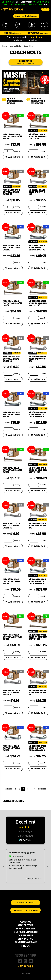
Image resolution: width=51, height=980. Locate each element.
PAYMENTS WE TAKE (25, 942)
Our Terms (25, 974)
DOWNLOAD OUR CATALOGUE (25, 910)
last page (8, 789)
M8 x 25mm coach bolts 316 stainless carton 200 (38, 136)
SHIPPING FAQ (26, 939)
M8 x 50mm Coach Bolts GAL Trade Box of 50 (11, 693)
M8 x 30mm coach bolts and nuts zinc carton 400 (37, 414)
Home (4, 46)
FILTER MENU (26, 62)
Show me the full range (26, 16)
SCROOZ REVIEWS (26, 929)
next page (42, 789)
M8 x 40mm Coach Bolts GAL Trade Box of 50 (12, 526)
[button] (3, 866)
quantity (17, 151)
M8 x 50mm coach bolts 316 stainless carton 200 (38, 637)
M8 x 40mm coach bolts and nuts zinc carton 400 (37, 581)
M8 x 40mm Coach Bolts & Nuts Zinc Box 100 (12, 581)
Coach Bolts (29, 46)
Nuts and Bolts (15, 46)
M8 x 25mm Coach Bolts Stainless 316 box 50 (12, 136)
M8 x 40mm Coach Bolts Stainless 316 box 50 (12, 470)
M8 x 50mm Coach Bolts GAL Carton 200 (37, 693)
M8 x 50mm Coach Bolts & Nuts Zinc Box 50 (12, 748)
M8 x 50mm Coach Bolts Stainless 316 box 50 (12, 637)
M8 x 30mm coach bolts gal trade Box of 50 (11, 359)
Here (45, 4)
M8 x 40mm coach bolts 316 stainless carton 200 (38, 470)
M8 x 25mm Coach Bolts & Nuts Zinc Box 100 (12, 248)
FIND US (26, 946)
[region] (25, 866)
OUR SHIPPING (25, 935)
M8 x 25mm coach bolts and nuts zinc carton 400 (37, 248)
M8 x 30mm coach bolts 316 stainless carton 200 (38, 303)
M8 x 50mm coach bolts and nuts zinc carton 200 (37, 748)
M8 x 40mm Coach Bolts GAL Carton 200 (37, 526)
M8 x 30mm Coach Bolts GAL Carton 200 (37, 359)
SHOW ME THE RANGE (26, 903)
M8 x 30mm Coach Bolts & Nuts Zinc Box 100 (12, 414)
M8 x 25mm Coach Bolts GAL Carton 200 (37, 192)
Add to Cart (12, 157)
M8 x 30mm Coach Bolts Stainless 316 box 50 (12, 303)
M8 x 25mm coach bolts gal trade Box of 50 (11, 192)
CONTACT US (25, 925)
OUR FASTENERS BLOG (26, 932)
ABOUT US (25, 922)
